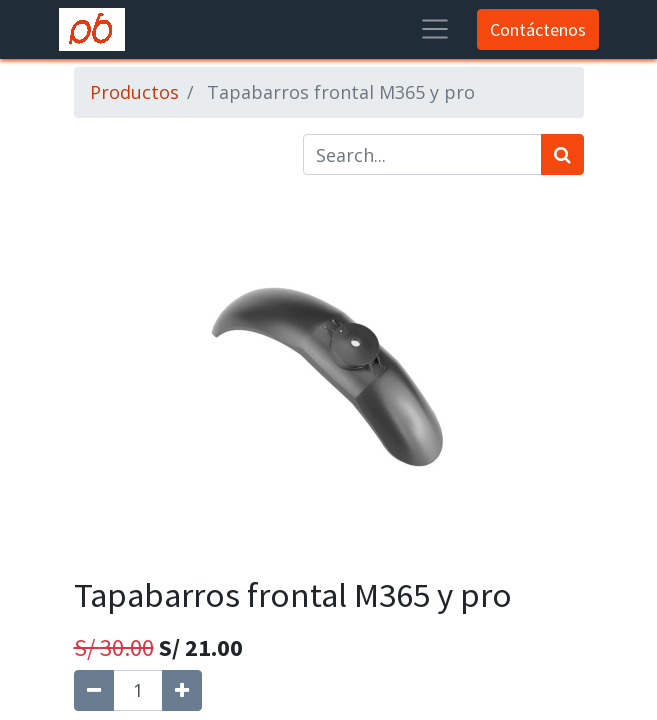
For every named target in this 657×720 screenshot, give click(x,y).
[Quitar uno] (94, 690)
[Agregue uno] (182, 690)
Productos (134, 92)
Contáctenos (538, 29)
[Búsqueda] (562, 154)
